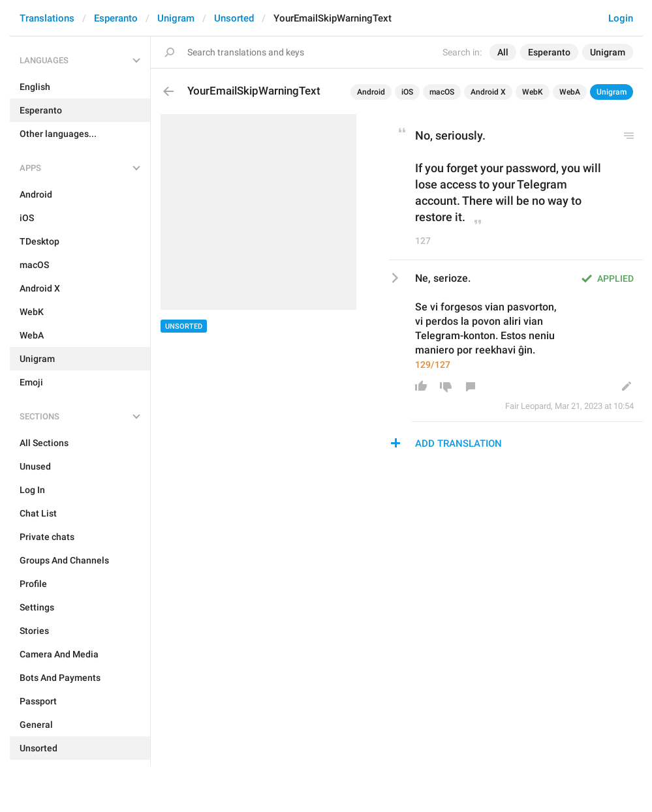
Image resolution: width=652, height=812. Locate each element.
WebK (533, 92)
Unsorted (234, 18)
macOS (442, 92)
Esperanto (116, 18)
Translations (47, 18)
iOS (407, 92)
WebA (570, 92)
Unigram (176, 18)
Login (621, 18)
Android (371, 92)
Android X (488, 92)
